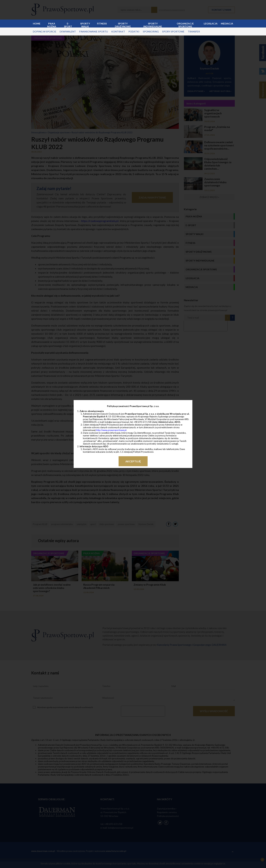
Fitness (102, 24)
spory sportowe (173, 31)
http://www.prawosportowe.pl (111, 430)
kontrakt (118, 31)
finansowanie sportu (94, 31)
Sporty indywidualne (153, 25)
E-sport (68, 25)
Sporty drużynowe (123, 25)
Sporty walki (85, 25)
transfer (194, 31)
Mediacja (227, 24)
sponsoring (151, 31)
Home (37, 24)
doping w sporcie (45, 31)
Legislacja (211, 24)
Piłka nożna (52, 25)
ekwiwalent (68, 31)
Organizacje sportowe (185, 25)
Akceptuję (133, 461)
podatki (134, 31)
